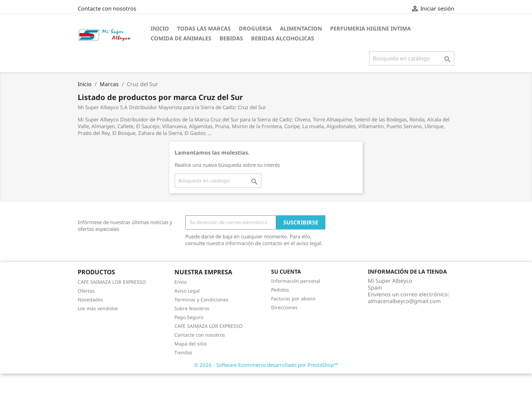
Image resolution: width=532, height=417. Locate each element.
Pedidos (280, 290)
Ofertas (86, 291)
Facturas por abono (293, 299)
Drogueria (255, 28)
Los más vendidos (98, 308)
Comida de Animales (181, 38)
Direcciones (284, 307)
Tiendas (183, 352)
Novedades (90, 300)
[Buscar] (412, 58)
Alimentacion (301, 28)
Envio (180, 282)
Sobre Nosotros (192, 308)
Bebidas (231, 38)
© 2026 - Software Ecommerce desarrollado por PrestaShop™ (266, 365)
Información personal (296, 281)
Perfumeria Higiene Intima (370, 28)
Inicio (160, 28)
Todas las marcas (204, 28)
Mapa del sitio (191, 344)
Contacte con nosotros (107, 8)
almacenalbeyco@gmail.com (404, 301)
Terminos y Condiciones (201, 300)
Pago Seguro (189, 317)
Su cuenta (286, 272)
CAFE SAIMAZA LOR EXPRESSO (112, 282)
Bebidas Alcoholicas (283, 38)
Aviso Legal (187, 291)
